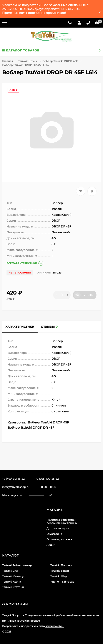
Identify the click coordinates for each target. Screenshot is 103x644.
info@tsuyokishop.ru (16, 487)
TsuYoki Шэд (59, 576)
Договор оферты (58, 528)
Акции (51, 545)
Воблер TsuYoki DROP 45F (60, 61)
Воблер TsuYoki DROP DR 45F (31, 428)
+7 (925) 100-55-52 (47, 479)
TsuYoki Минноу (13, 576)
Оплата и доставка (59, 539)
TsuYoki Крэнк (28, 61)
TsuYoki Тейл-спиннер (17, 565)
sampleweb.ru (55, 626)
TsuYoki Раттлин (13, 587)
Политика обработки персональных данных (62, 521)
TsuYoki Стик (11, 571)
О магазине (54, 534)
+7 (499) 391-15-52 (13, 479)
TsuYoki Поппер (61, 565)
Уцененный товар (62, 582)
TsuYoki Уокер (60, 571)
